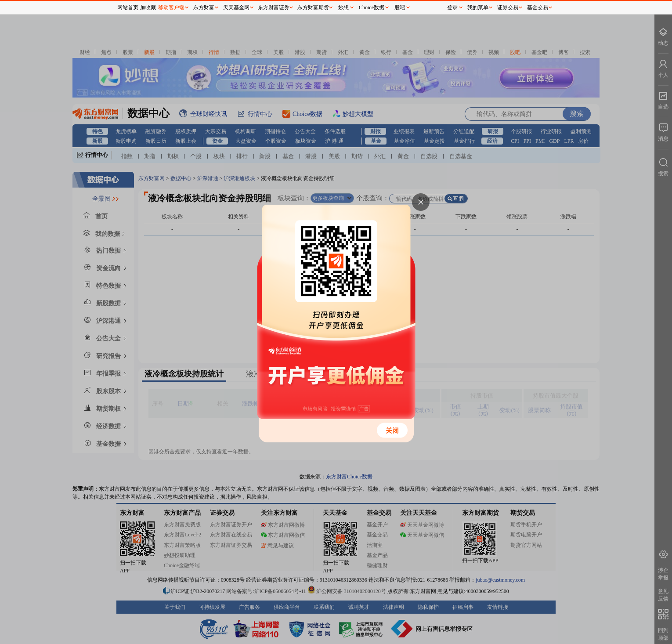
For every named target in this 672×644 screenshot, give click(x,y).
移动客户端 (171, 7)
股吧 (400, 7)
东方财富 (204, 7)
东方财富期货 (313, 7)
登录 (452, 7)
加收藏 (148, 7)
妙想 (343, 7)
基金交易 (538, 7)
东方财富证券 (274, 7)
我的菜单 (478, 7)
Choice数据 (372, 7)
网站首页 (128, 7)
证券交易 (508, 7)
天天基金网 (236, 7)
